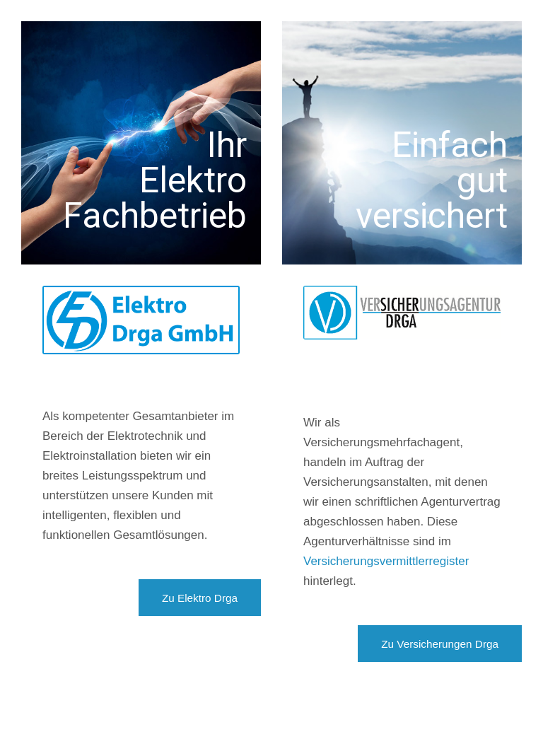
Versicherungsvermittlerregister (386, 561)
